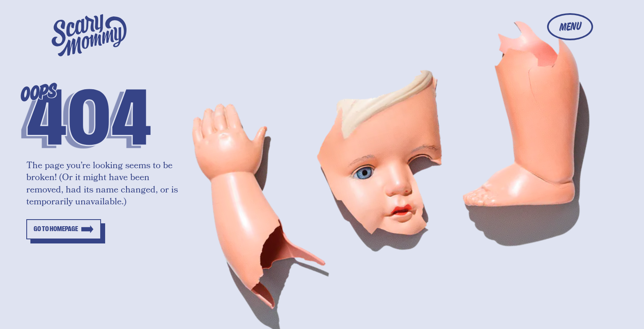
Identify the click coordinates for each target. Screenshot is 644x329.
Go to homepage (56, 229)
